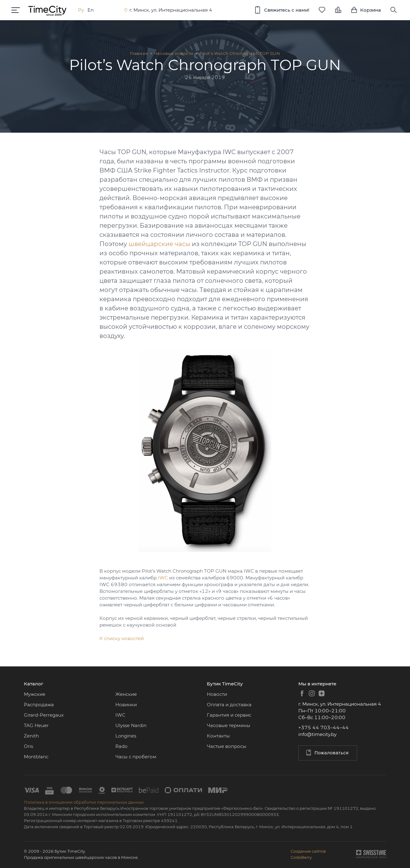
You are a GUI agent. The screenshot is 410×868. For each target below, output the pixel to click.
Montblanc (36, 757)
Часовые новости (174, 53)
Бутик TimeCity (225, 684)
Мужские (35, 694)
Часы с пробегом (136, 757)
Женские (126, 694)
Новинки (126, 705)
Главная (139, 53)
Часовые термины (229, 725)
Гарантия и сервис (229, 715)
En (91, 10)
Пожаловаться (327, 753)
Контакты (218, 736)
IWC (163, 578)
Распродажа (39, 705)
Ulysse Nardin (131, 725)
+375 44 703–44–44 (324, 728)
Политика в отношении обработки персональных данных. (84, 802)
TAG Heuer (36, 725)
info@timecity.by (317, 734)
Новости (217, 694)
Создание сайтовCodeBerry (308, 854)
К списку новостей (122, 638)
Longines (126, 736)
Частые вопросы (227, 746)
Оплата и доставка (229, 705)
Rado (121, 746)
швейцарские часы (159, 244)
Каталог (34, 684)
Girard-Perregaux (44, 715)
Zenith (31, 736)
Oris (28, 746)
